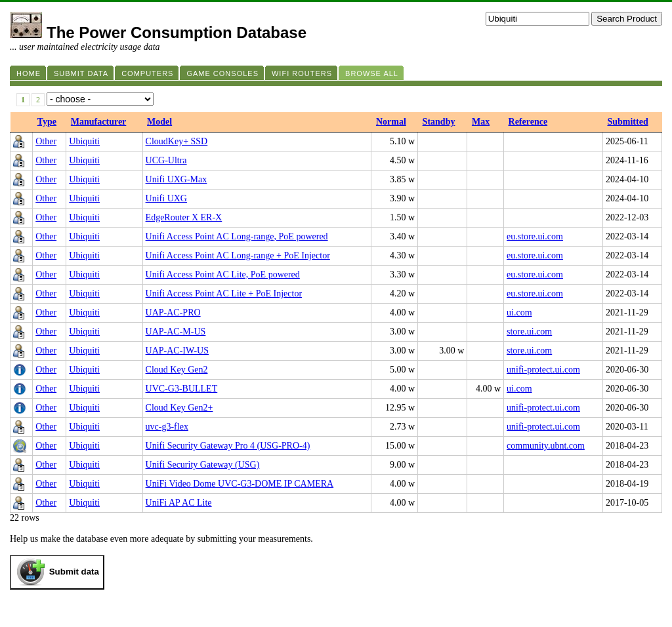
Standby (439, 122)
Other (46, 141)
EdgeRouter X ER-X (184, 217)
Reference (528, 122)
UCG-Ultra (166, 160)
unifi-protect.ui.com (543, 370)
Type (47, 122)
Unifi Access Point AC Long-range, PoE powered (237, 236)
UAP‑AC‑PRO (173, 313)
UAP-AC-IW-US (177, 351)
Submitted (627, 122)
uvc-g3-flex (167, 427)
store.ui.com (529, 332)
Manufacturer (99, 122)
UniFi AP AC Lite (179, 503)
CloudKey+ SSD (177, 141)
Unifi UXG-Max (177, 179)
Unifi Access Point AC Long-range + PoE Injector (238, 255)
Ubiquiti (84, 141)
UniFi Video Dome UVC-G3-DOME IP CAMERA (240, 484)
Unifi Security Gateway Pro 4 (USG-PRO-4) (228, 446)
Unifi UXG (166, 198)
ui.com (519, 313)
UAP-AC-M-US (176, 332)
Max (481, 122)
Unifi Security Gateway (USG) (203, 465)
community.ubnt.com (546, 446)
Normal (391, 122)
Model (159, 122)
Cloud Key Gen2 (177, 370)
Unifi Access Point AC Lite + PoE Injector (224, 293)
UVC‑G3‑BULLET (182, 389)
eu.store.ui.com (535, 236)
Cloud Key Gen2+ (179, 408)
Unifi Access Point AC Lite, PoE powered (223, 274)
